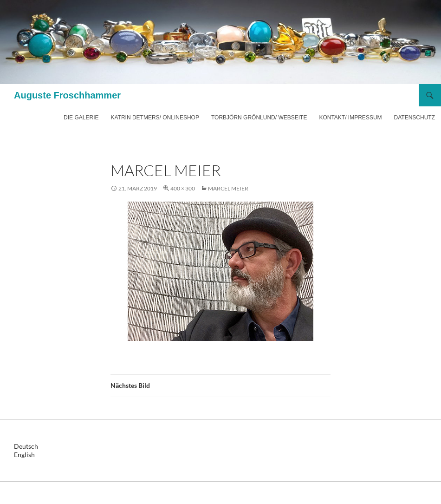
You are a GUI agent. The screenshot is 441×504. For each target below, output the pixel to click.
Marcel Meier (228, 188)
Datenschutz (415, 118)
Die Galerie (81, 118)
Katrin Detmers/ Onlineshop (155, 118)
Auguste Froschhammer (67, 95)
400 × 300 (183, 188)
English (24, 455)
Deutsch (26, 446)
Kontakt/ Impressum (350, 118)
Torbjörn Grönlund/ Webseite (259, 118)
